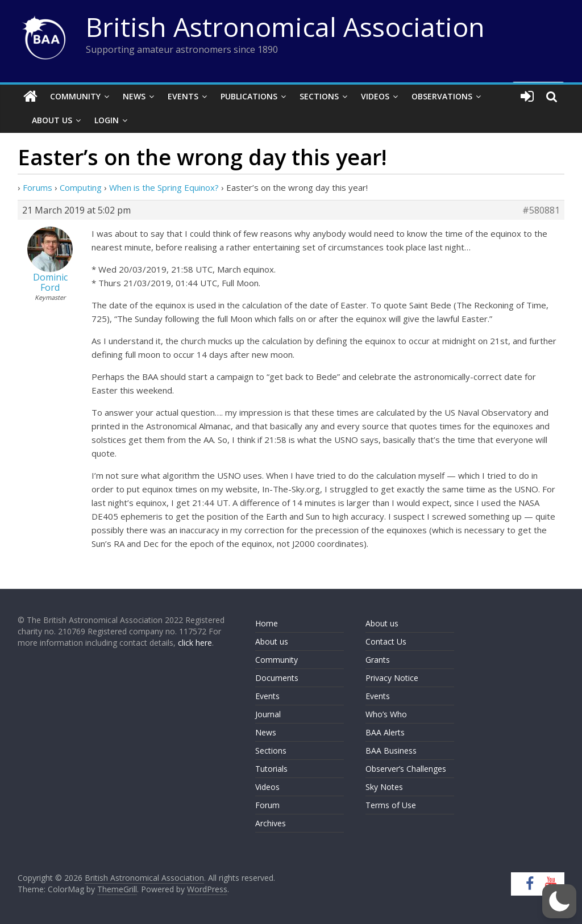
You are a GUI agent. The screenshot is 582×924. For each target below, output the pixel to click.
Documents (277, 678)
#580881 (541, 210)
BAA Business (391, 751)
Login (107, 120)
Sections (319, 96)
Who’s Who (386, 714)
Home (267, 623)
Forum (267, 805)
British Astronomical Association (285, 27)
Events (183, 96)
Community (75, 96)
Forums (38, 187)
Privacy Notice (392, 678)
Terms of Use (391, 805)
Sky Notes (384, 787)
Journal (268, 714)
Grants (378, 660)
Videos (375, 96)
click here (195, 643)
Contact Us (386, 641)
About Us (52, 120)
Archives (271, 823)
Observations (442, 96)
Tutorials (271, 769)
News (134, 96)
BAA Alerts (385, 732)
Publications (249, 96)
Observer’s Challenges (406, 769)
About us (272, 641)
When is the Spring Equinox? (164, 187)
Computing (81, 187)
